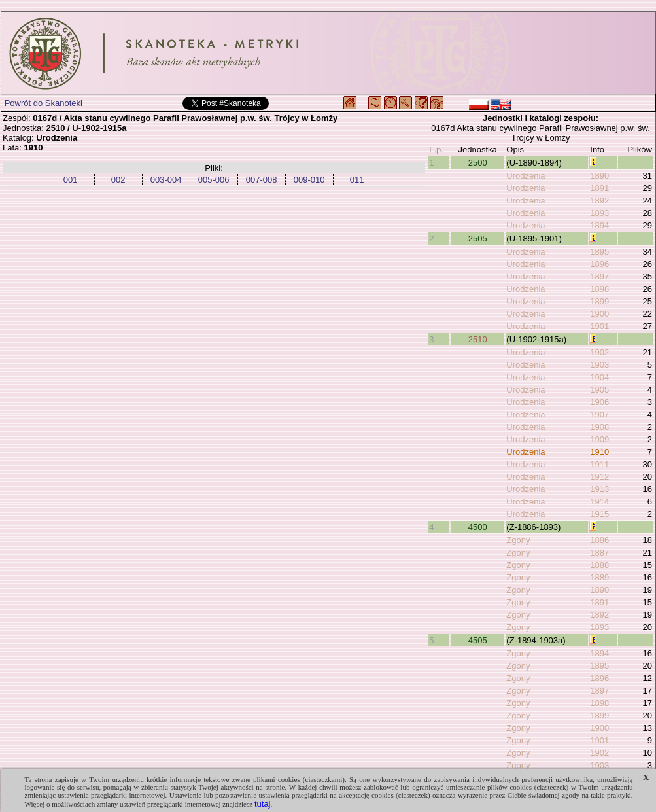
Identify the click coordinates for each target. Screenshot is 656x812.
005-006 (214, 180)
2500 (478, 163)
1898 (599, 289)
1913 (599, 489)
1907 (599, 415)
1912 (599, 477)
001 (71, 180)
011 (357, 180)
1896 (599, 264)
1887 (599, 553)
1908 (599, 427)
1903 (599, 365)
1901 (599, 326)
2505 (478, 238)
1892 (599, 201)
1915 (599, 514)
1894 (599, 225)
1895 (599, 252)
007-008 (262, 180)
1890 (599, 176)
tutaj (263, 804)
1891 (599, 188)
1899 (599, 301)
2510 (478, 339)
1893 (599, 213)
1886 (599, 540)
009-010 (309, 180)
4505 (478, 640)
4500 (478, 527)
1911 (599, 464)
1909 (599, 439)
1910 (599, 452)
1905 (599, 390)
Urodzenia (526, 176)
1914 (599, 502)
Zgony (518, 540)
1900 (599, 314)
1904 (599, 377)
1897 (599, 276)
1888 (599, 565)
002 (118, 180)
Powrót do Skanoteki (43, 103)
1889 (599, 577)
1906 (599, 402)
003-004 (166, 180)
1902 (599, 352)
